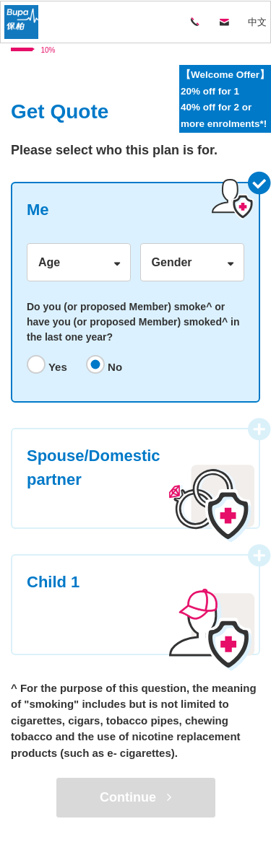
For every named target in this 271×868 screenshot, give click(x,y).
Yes (56, 367)
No (113, 367)
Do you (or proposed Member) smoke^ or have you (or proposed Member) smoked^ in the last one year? (133, 322)
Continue (135, 797)
